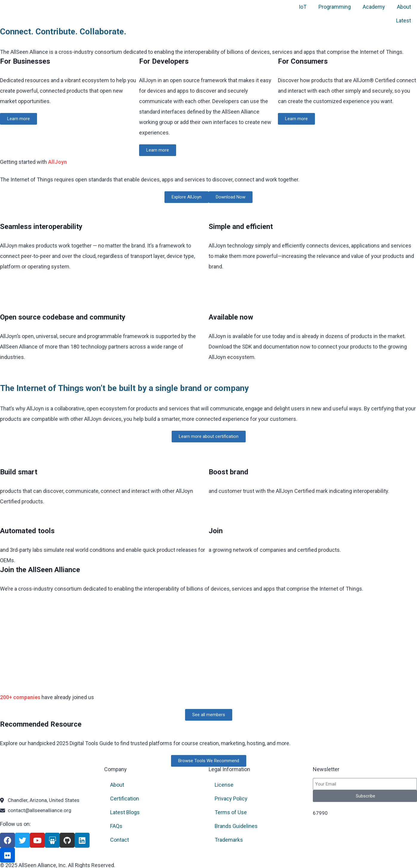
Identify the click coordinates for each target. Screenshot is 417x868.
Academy (374, 7)
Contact (120, 840)
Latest (404, 20)
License (224, 785)
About (404, 7)
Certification (125, 799)
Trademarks (229, 840)
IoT (303, 7)
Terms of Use (231, 812)
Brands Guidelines (236, 826)
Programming (335, 7)
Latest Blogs (125, 812)
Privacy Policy (231, 799)
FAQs (116, 826)
